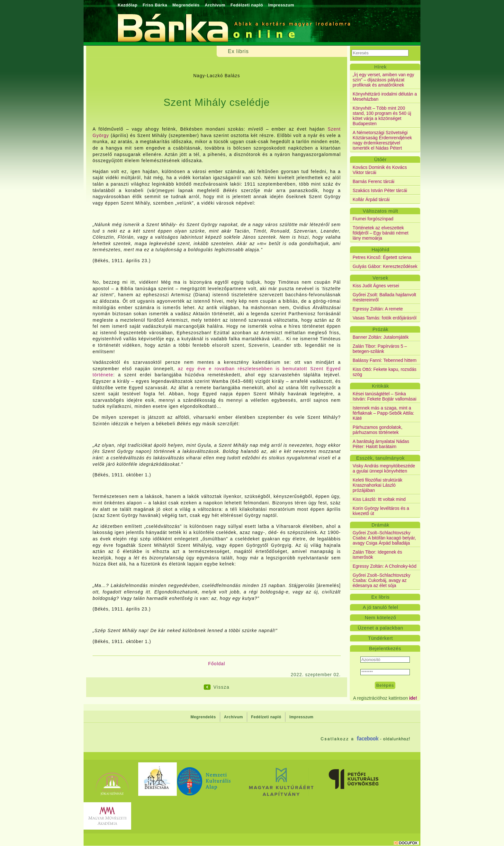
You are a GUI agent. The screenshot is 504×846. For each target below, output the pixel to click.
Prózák (381, 329)
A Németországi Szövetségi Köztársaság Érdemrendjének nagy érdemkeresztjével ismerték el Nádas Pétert (382, 140)
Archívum (215, 5)
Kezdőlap (128, 5)
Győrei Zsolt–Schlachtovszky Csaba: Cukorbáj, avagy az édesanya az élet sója (382, 580)
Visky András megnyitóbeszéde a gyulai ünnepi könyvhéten (384, 468)
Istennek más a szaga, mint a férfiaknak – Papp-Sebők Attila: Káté (383, 413)
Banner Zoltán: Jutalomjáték (381, 337)
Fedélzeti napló (247, 5)
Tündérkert (381, 638)
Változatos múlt (380, 211)
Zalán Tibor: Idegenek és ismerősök (377, 555)
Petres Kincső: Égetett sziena (382, 257)
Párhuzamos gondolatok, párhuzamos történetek (378, 430)
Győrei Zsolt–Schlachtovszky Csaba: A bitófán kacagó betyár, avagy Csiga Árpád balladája (384, 538)
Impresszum (281, 5)
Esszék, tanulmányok (380, 458)
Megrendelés (186, 5)
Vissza (221, 687)
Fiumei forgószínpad (373, 219)
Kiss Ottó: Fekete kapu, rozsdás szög (384, 372)
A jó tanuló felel (380, 607)
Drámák (381, 525)
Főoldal (217, 664)
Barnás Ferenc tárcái (373, 181)
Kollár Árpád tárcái (371, 199)
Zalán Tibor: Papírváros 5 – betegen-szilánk (380, 349)
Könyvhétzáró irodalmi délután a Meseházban (385, 97)
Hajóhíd (380, 249)
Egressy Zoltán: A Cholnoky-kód (384, 566)
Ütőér (380, 159)
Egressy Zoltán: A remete (378, 309)
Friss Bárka (155, 5)
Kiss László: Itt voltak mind (379, 499)
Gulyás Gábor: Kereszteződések (385, 266)
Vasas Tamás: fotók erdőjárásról (385, 318)
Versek (380, 278)
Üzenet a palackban (381, 628)
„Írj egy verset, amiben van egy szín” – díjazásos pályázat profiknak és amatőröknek (383, 80)
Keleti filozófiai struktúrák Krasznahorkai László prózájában (378, 485)
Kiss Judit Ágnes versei (376, 286)
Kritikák (380, 386)
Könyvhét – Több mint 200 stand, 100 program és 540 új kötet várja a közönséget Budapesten (382, 116)
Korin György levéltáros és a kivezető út (381, 511)
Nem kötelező (381, 617)
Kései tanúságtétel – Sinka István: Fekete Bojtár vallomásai (384, 396)
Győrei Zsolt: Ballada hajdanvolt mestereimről (384, 297)
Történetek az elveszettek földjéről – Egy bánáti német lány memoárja (381, 233)
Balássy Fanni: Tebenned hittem (385, 360)
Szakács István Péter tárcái (380, 190)
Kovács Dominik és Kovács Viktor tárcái (380, 170)
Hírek (380, 67)
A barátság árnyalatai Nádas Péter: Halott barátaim (381, 444)
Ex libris (380, 597)
